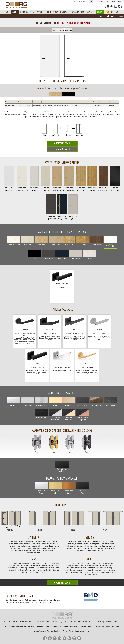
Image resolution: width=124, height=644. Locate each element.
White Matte (9, 179)
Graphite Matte (51, 207)
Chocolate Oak (103, 179)
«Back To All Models (62, 149)
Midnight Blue (62, 207)
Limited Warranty (40, 631)
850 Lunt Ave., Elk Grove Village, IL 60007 (79, 622)
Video (95, 627)
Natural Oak (57, 179)
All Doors (68, 30)
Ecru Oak (46, 179)
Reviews (100, 2)
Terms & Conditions (54, 631)
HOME (7, 12)
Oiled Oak (92, 179)
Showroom (55, 622)
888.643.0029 (114, 6)
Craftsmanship (11, 627)
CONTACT (115, 12)
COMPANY (91, 12)
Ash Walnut (34, 179)
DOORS (15, 12)
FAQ (83, 12)
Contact (119, 2)
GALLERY (75, 12)
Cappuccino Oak (69, 179)
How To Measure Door (27, 627)
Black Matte (115, 179)
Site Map (115, 627)
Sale (107, 12)
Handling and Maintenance (47, 627)
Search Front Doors (82, 2)
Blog (90, 627)
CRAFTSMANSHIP (37, 12)
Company (82, 627)
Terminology (63, 627)
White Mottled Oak (22, 179)
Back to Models (58, 30)
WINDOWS (24, 12)
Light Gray (73, 207)
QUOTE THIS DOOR (62, 143)
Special (100, 12)
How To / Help (110, 2)
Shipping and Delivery (82, 631)
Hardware (74, 627)
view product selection (108, 16)
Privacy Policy (68, 631)
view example (41, 491)
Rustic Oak (81, 179)
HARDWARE (65, 12)
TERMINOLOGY (52, 12)
